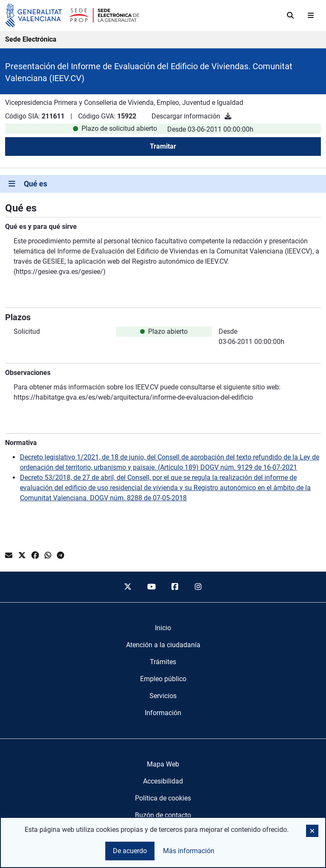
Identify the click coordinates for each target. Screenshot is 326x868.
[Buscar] (290, 15)
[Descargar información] (228, 116)
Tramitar (163, 146)
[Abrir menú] (311, 15)
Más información (189, 851)
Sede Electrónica (31, 39)
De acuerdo (130, 851)
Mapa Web (163, 764)
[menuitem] (163, 628)
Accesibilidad (163, 781)
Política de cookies (163, 798)
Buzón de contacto (163, 815)
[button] (312, 831)
